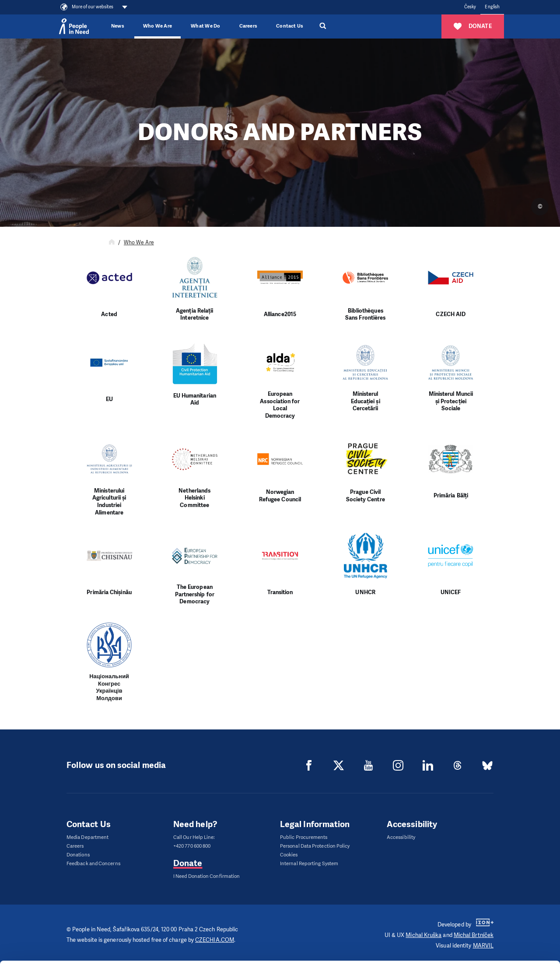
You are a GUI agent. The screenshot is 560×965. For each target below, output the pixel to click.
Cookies (289, 855)
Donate (188, 863)
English (492, 7)
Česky (470, 7)
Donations (78, 855)
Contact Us (290, 26)
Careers (248, 26)
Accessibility (401, 837)
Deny (487, 936)
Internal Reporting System (309, 864)
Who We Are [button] (157, 26)
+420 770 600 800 (192, 846)
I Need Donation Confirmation (206, 876)
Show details (135, 954)
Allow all (487, 892)
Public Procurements (304, 837)
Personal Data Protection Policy (315, 846)
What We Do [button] (205, 26)
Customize (487, 914)
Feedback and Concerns (93, 864)
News (118, 26)
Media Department (87, 837)
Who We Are (139, 243)
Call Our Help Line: (194, 837)
